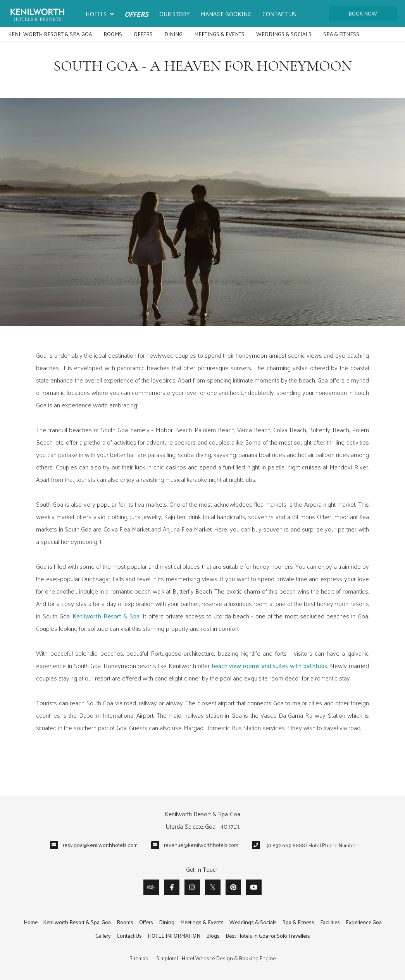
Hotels (100, 14)
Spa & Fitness (341, 34)
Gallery (103, 936)
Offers (136, 14)
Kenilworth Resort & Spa (106, 616)
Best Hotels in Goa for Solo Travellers (268, 936)
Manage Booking (226, 14)
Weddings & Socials (284, 34)
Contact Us (279, 14)
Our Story (175, 14)
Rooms (113, 34)
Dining (173, 34)
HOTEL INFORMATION (174, 936)
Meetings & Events (219, 34)
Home (31, 922)
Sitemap (139, 958)
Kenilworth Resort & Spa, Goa (50, 34)
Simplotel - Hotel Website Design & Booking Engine (216, 958)
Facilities (330, 922)
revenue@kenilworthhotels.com (201, 845)
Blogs (213, 936)
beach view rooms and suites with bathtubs (270, 666)
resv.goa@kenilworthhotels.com (100, 845)
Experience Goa (364, 922)
